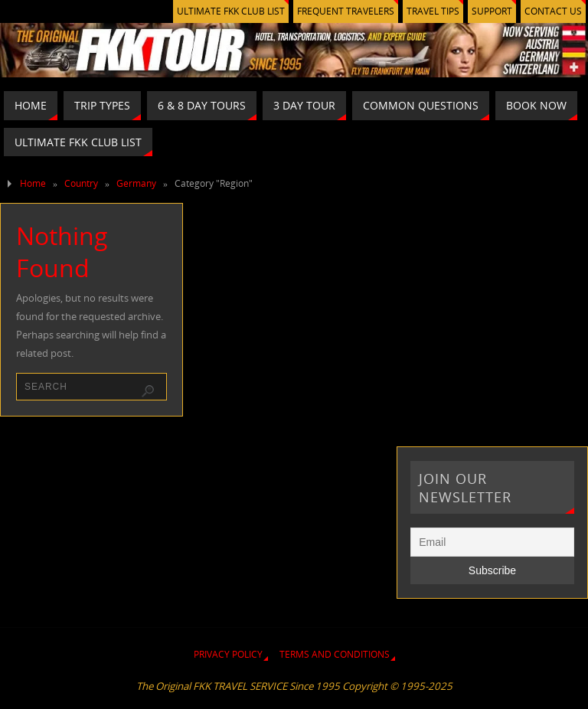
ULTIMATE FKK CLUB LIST (231, 11)
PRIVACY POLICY (228, 654)
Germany (136, 183)
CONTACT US (553, 11)
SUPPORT (492, 11)
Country (81, 183)
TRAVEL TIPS (433, 11)
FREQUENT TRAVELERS (346, 11)
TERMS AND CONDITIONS (335, 654)
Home (33, 183)
